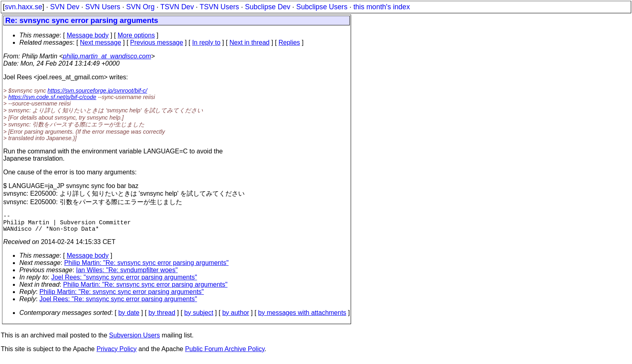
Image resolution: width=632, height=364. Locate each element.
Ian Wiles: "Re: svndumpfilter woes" (127, 275)
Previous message (157, 42)
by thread (162, 317)
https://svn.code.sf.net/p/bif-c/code (52, 97)
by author (236, 317)
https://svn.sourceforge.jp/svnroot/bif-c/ (97, 91)
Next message (100, 42)
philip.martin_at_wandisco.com (107, 56)
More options (136, 35)
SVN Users (103, 7)
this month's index (382, 7)
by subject (199, 317)
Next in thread (249, 42)
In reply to (206, 42)
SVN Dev (64, 7)
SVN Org (140, 7)
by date (129, 317)
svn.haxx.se (24, 7)
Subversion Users (135, 340)
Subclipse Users (322, 7)
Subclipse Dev (268, 7)
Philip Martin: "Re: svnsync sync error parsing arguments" (146, 268)
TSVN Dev (177, 7)
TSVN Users (219, 7)
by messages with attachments (302, 317)
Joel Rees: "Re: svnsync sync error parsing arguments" (118, 304)
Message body (87, 35)
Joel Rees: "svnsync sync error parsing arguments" (124, 282)
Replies (289, 42)
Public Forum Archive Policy (225, 354)
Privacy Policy (116, 354)
